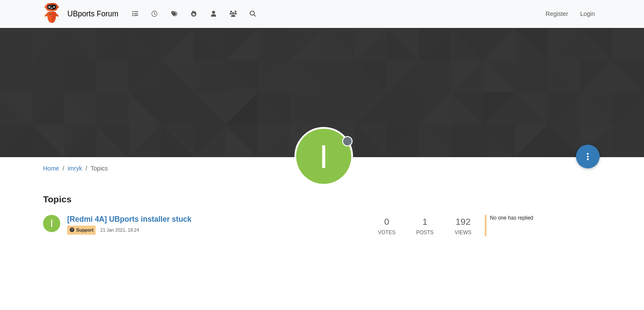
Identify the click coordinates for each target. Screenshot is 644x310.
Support (81, 230)
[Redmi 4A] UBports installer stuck (129, 219)
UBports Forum (93, 14)
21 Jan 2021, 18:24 (120, 230)
